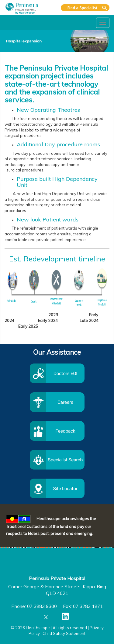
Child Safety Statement (64, 633)
